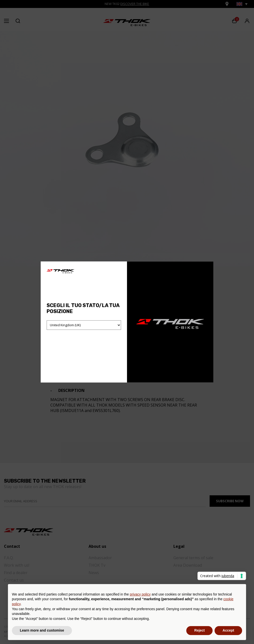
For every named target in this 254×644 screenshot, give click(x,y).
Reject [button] (199, 630)
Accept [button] (228, 630)
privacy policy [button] (140, 594)
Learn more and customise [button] (42, 630)
